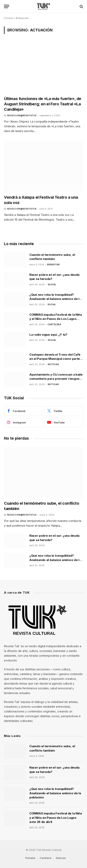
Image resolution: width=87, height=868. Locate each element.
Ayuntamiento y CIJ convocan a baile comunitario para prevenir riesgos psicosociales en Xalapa (56, 379)
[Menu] (7, 6)
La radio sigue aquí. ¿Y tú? (48, 335)
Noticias (61, 858)
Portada (9, 18)
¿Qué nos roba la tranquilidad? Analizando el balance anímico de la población (55, 299)
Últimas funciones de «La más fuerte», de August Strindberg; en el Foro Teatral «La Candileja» (43, 104)
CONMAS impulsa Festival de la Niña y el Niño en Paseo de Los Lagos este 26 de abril (56, 319)
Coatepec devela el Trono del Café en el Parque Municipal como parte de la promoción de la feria (55, 359)
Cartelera (45, 858)
